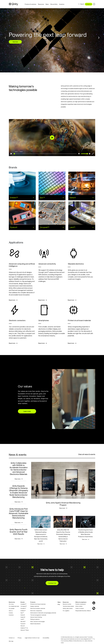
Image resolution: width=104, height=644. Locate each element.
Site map (11, 641)
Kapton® (23, 617)
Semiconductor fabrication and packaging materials (43, 613)
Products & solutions (31, 4)
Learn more (27, 411)
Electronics (12, 602)
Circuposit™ (24, 606)
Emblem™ (23, 611)
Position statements (81, 604)
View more (19, 479)
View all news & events (87, 454)
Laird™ (22, 619)
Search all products (35, 624)
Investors (62, 4)
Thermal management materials (38, 615)
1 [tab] (46, 70)
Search (82, 4)
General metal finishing (36, 617)
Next (98, 37)
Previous (6, 37)
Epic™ (22, 613)
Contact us (89, 4)
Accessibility (46, 638)
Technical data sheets (68, 606)
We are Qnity (54, 4)
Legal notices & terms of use (32, 638)
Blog (59, 604)
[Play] (11, 154)
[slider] (45, 154)
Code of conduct (80, 608)
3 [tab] (50, 70)
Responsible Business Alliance (83, 611)
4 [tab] (52, 70)
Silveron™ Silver (25, 630)
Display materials (35, 606)
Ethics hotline (79, 606)
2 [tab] (48, 70)
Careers (11, 613)
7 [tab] (58, 70)
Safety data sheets (68, 608)
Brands (23, 602)
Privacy (20, 638)
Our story (11, 604)
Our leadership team (14, 606)
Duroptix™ (23, 608)
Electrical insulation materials (38, 608)
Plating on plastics (35, 619)
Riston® (23, 626)
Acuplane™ (23, 604)
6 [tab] (56, 70)
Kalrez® (23, 615)
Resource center (67, 604)
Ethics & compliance (81, 602)
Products (33, 602)
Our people (12, 608)
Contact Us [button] (52, 583)
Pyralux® (23, 624)
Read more (13, 300)
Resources (41, 4)
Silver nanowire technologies (38, 622)
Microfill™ (23, 622)
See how (15, 42)
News (47, 4)
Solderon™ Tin (24, 628)
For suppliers (66, 611)
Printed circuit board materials (38, 604)
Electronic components (36, 611)
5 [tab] (54, 70)
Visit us (11, 611)
